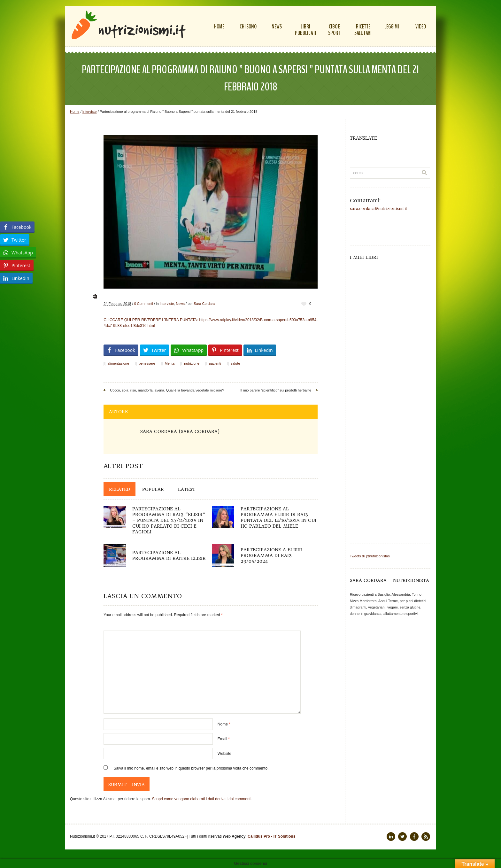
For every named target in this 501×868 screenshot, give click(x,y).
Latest (187, 489)
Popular (153, 489)
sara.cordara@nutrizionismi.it (378, 209)
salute (235, 363)
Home (75, 112)
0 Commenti (144, 304)
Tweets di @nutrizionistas (370, 556)
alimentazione (118, 363)
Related (119, 489)
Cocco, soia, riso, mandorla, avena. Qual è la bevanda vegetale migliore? (167, 390)
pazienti (215, 363)
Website (224, 754)
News (180, 304)
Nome (224, 724)
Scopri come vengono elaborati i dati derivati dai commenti (202, 799)
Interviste (90, 112)
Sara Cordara (204, 304)
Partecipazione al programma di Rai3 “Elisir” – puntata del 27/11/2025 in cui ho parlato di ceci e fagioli (169, 520)
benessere (147, 363)
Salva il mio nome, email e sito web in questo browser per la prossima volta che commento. (191, 768)
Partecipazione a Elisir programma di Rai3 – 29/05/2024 (271, 555)
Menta (170, 363)
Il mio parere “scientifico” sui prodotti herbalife (276, 390)
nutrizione (192, 363)
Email (224, 739)
